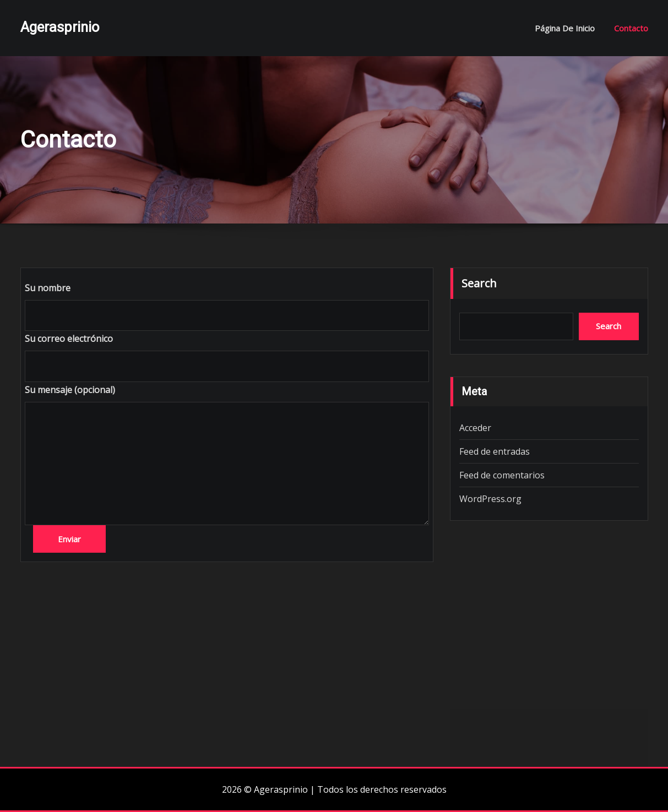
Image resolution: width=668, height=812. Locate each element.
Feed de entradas (495, 451)
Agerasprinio (60, 27)
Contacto (631, 28)
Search (479, 283)
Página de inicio (565, 28)
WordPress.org (490, 499)
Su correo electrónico (69, 339)
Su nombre (48, 288)
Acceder (475, 428)
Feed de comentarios (502, 475)
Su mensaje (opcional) (70, 390)
